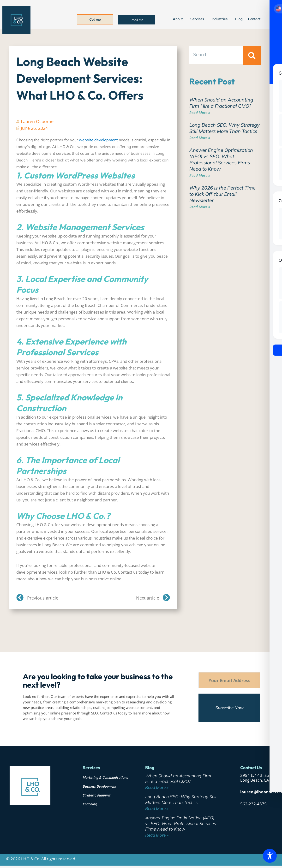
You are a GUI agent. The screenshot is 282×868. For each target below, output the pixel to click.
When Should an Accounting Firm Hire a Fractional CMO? (221, 103)
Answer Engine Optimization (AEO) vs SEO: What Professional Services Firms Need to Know (221, 159)
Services (198, 19)
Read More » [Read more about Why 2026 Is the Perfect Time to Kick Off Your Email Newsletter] (200, 207)
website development (98, 140)
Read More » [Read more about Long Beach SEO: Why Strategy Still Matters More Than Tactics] (200, 138)
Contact (254, 19)
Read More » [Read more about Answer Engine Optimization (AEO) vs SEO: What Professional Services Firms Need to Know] (200, 175)
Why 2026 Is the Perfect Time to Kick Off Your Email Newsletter (222, 194)
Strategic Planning (97, 795)
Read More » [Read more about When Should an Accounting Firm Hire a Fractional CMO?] (200, 113)
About (179, 19)
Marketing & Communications (105, 777)
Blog (239, 19)
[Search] (252, 56)
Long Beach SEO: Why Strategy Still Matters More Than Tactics (225, 128)
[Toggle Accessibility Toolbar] (270, 856)
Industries (221, 19)
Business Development (100, 786)
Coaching (90, 804)
